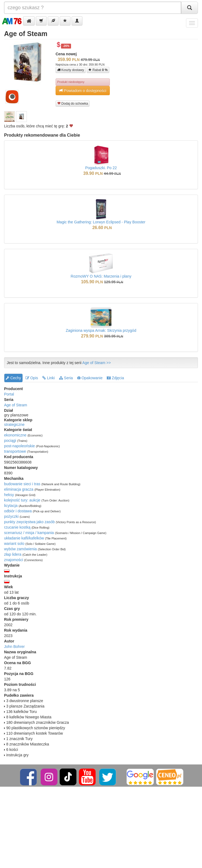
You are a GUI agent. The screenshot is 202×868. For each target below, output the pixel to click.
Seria (66, 378)
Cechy (13, 378)
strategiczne (14, 425)
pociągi (10, 441)
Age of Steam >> (97, 363)
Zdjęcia (115, 378)
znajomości (14, 560)
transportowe (15, 451)
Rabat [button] (98, 70)
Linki (49, 378)
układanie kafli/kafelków (24, 538)
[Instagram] (49, 777)
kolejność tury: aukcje (22, 500)
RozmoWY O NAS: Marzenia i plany (101, 276)
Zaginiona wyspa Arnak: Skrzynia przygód (101, 330)
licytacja (11, 506)
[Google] (140, 777)
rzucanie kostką (17, 527)
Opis (32, 378)
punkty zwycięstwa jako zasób (29, 522)
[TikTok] (68, 777)
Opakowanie (90, 378)
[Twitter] (108, 777)
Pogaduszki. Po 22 (101, 168)
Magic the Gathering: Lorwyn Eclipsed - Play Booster (101, 222)
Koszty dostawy (71, 70)
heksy (9, 495)
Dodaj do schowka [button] (73, 103)
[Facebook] (29, 777)
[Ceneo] (170, 777)
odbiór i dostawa (18, 511)
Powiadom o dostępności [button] (83, 90)
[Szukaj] (190, 8)
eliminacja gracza (19, 489)
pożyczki (11, 516)
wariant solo (14, 544)
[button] (29, 21)
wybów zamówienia (20, 549)
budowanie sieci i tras (22, 484)
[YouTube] (88, 777)
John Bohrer (14, 647)
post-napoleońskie (20, 446)
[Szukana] (93, 8)
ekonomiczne (15, 435)
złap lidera (13, 554)
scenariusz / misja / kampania (29, 533)
